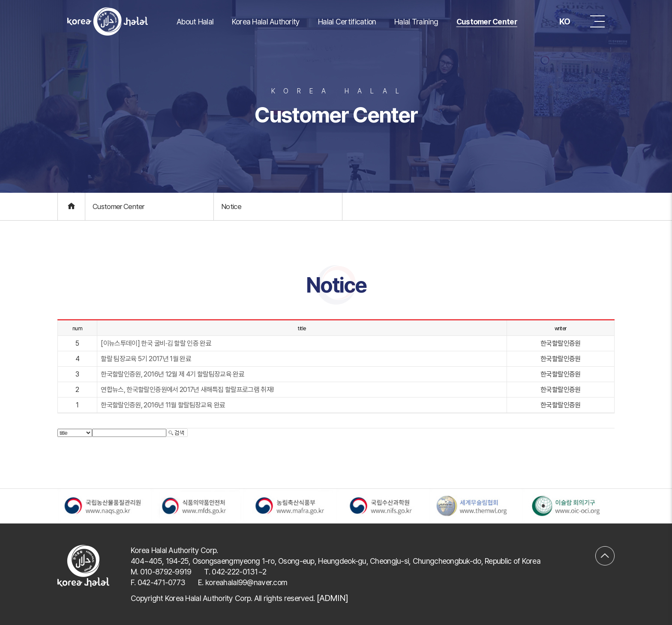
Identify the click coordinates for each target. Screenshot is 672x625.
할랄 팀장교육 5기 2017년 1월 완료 (146, 359)
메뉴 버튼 (597, 21)
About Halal (195, 22)
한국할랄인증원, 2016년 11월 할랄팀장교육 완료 (163, 405)
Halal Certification (347, 22)
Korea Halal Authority (266, 22)
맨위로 (605, 550)
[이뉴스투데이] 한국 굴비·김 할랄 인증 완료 (156, 343)
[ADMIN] (332, 598)
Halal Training (416, 22)
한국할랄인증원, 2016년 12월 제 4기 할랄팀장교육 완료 (172, 374)
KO (558, 21)
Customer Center (487, 22)
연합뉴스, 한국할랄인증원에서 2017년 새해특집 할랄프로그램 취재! (187, 390)
